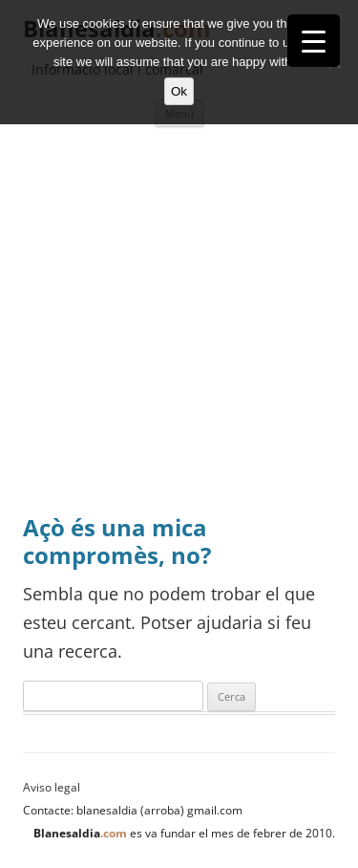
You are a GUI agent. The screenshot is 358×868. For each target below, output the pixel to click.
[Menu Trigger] (314, 41)
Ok (179, 91)
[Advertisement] (179, 325)
